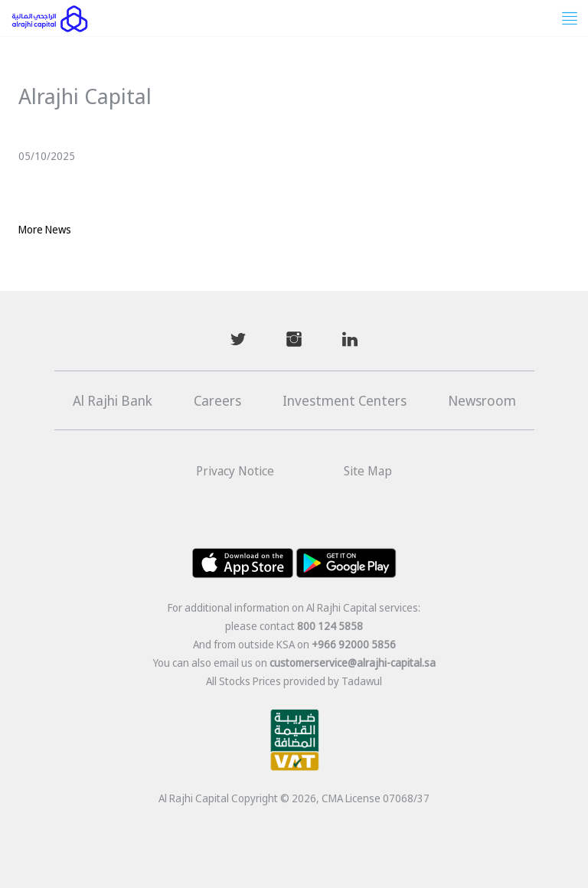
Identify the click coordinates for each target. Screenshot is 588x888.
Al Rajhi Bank (113, 400)
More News (45, 229)
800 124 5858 (330, 626)
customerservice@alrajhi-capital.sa (353, 663)
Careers (217, 400)
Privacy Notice (235, 471)
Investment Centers (345, 400)
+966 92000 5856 (354, 644)
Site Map (368, 471)
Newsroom (482, 400)
